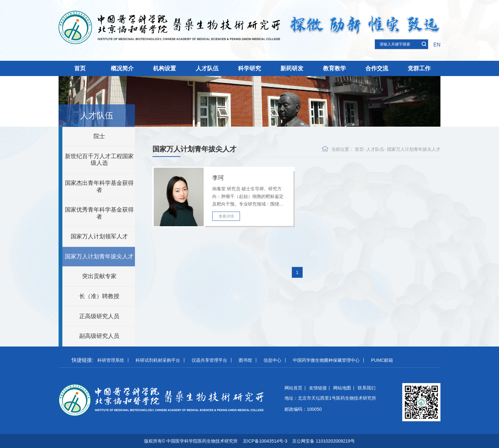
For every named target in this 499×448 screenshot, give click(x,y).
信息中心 (272, 360)
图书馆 (245, 360)
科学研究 (250, 68)
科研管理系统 (111, 360)
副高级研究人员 (99, 336)
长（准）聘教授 (99, 296)
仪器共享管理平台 (209, 360)
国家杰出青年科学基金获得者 (99, 186)
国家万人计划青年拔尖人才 (99, 256)
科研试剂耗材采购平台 (158, 360)
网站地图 (342, 388)
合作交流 (377, 68)
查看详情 (226, 216)
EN (437, 45)
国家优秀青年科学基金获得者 (99, 213)
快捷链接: (82, 360)
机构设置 (165, 68)
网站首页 (293, 388)
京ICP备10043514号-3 (265, 441)
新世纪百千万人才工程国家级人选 (99, 160)
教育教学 (334, 68)
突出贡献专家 (99, 276)
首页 (80, 68)
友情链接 (318, 388)
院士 (99, 136)
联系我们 (367, 388)
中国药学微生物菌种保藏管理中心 (326, 360)
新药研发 (292, 68)
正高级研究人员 (99, 316)
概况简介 (122, 68)
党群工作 (419, 68)
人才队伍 (207, 68)
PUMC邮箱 (382, 360)
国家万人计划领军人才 (99, 236)
